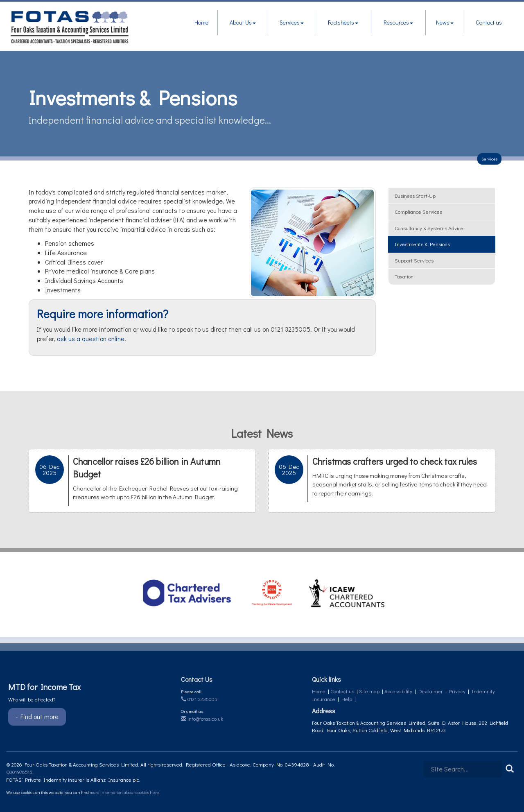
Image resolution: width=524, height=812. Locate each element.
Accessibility (398, 691)
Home (201, 22)
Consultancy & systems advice (429, 228)
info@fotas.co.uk (202, 718)
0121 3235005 (199, 699)
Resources (398, 22)
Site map (369, 691)
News (445, 22)
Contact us (489, 22)
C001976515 (19, 772)
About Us (243, 22)
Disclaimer (431, 691)
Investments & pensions (422, 244)
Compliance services (418, 211)
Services (292, 22)
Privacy (457, 691)
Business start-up (415, 196)
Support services (414, 260)
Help (347, 699)
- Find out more (37, 716)
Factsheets (343, 22)
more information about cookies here (124, 792)
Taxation (404, 276)
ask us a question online (91, 338)
